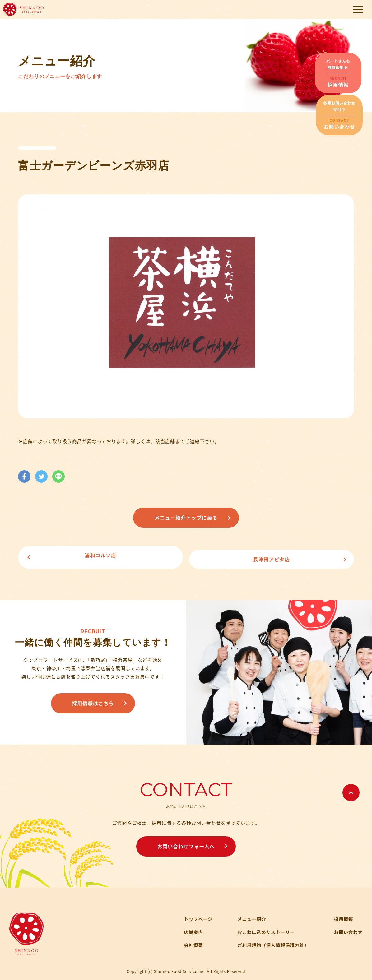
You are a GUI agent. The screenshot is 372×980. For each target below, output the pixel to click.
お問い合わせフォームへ (186, 842)
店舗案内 (189, 928)
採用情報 (343, 915)
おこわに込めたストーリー (264, 928)
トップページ (194, 915)
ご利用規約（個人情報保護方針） (271, 941)
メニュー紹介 (249, 915)
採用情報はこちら (93, 699)
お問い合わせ (348, 928)
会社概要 (189, 941)
